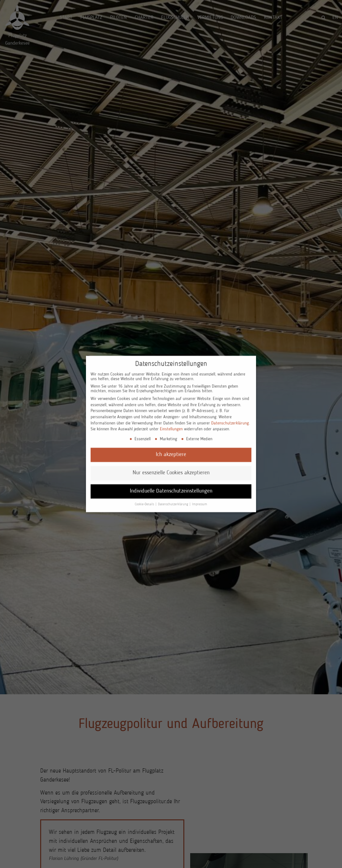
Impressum (200, 501)
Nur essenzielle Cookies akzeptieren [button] (171, 469)
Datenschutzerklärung (230, 419)
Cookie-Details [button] (145, 501)
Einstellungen (171, 425)
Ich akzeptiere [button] (171, 451)
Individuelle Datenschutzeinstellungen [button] (171, 487)
